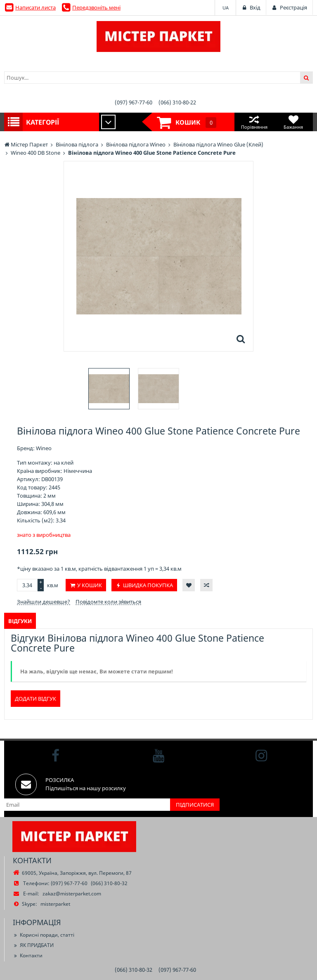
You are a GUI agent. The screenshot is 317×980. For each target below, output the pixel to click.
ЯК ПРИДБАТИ (33, 945)
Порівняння (254, 122)
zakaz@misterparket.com (72, 894)
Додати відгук (35, 699)
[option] (109, 389)
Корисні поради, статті (44, 935)
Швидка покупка (148, 585)
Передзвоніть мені (96, 7)
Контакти (28, 955)
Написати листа (35, 7)
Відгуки (20, 621)
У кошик (90, 585)
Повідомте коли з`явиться (108, 602)
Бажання (293, 122)
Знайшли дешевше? (44, 602)
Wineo (44, 448)
